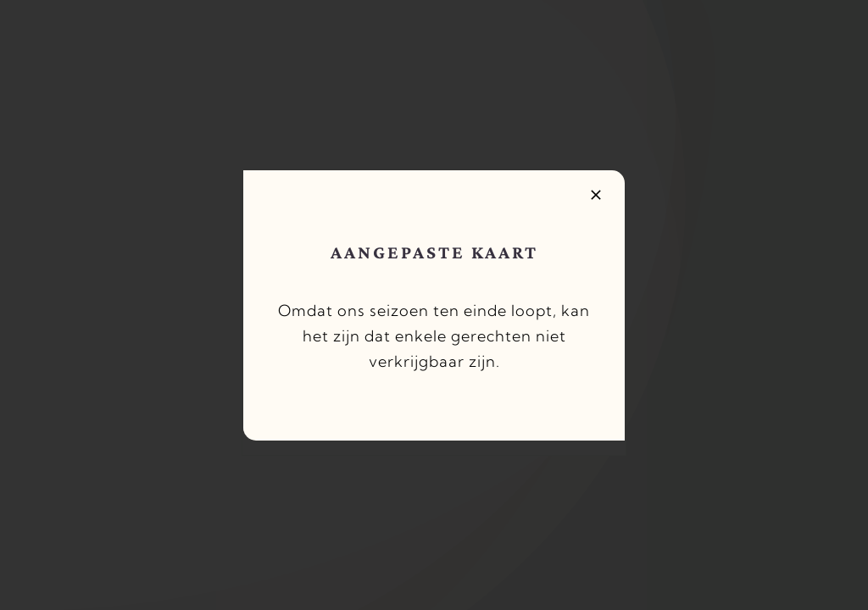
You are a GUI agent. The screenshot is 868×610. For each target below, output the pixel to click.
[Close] (596, 195)
